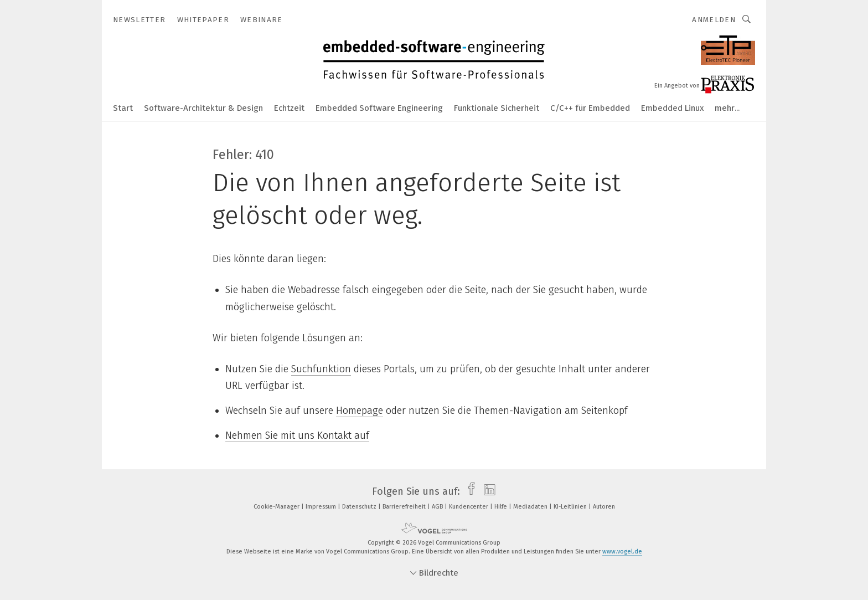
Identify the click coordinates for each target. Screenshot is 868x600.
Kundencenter (469, 507)
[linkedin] (487, 491)
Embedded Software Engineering (379, 108)
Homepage (360, 411)
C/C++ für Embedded (590, 108)
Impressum (322, 507)
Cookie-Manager (277, 507)
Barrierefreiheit (405, 507)
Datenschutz (360, 507)
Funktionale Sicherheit (497, 108)
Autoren (604, 507)
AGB (438, 507)
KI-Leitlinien (571, 507)
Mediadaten (531, 507)
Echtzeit (289, 108)
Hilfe (502, 507)
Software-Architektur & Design (203, 108)
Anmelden (714, 20)
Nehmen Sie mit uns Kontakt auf (297, 435)
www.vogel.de (622, 552)
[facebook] (469, 491)
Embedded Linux (672, 108)
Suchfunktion (321, 369)
